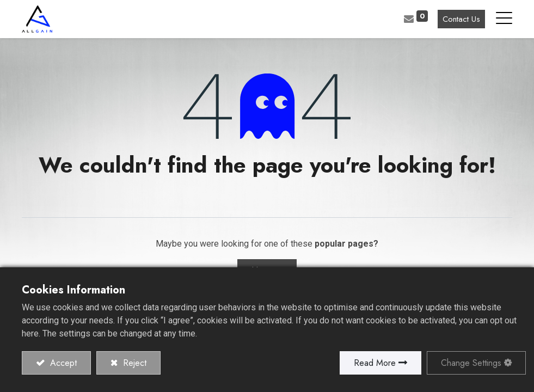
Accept (62, 363)
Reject (133, 363)
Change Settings (471, 363)
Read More (375, 363)
